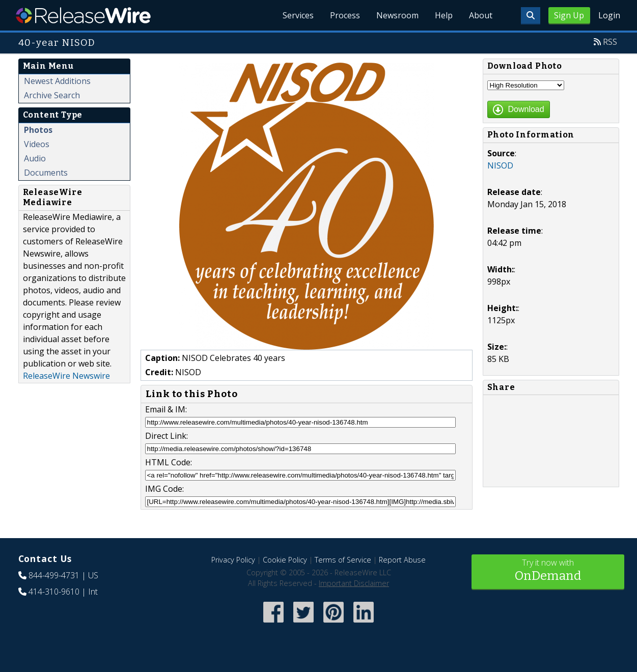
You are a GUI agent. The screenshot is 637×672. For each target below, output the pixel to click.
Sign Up (569, 15)
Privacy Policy (233, 560)
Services (298, 15)
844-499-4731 (54, 575)
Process (345, 15)
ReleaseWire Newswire (66, 376)
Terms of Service (343, 560)
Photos (38, 130)
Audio (35, 158)
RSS (610, 42)
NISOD (500, 165)
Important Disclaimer (354, 583)
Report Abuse (402, 560)
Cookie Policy (285, 560)
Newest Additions (57, 81)
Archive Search (52, 95)
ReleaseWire (83, 15)
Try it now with (548, 571)
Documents (46, 173)
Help (444, 15)
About (481, 15)
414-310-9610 (54, 592)
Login (609, 15)
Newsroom (397, 15)
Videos (37, 144)
